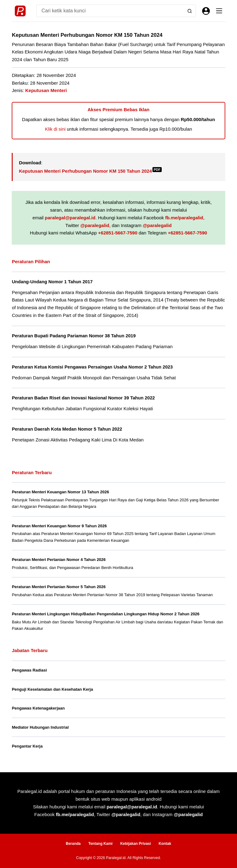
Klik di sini (55, 129)
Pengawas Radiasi (29, 670)
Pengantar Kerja (27, 746)
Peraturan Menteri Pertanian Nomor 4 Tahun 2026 (59, 560)
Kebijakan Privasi (136, 844)
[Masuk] (206, 11)
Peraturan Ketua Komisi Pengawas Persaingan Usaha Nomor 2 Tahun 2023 (92, 367)
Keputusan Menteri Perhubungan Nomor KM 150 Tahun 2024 (90, 171)
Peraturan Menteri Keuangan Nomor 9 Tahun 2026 (59, 526)
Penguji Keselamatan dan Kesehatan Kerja (52, 689)
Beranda (73, 844)
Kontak (165, 844)
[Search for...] (110, 11)
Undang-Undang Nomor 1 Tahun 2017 (52, 282)
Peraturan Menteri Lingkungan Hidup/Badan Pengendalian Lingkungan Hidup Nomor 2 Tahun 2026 (106, 614)
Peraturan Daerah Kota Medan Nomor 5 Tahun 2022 (67, 429)
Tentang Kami (100, 844)
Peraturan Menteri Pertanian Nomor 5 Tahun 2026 (59, 587)
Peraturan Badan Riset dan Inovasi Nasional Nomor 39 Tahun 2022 (83, 398)
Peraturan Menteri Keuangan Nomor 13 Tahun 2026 (60, 492)
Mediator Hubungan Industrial (40, 727)
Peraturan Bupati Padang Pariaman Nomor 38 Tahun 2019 (74, 336)
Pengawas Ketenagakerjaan (38, 708)
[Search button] (190, 11)
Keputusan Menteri (46, 90)
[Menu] (219, 11)
